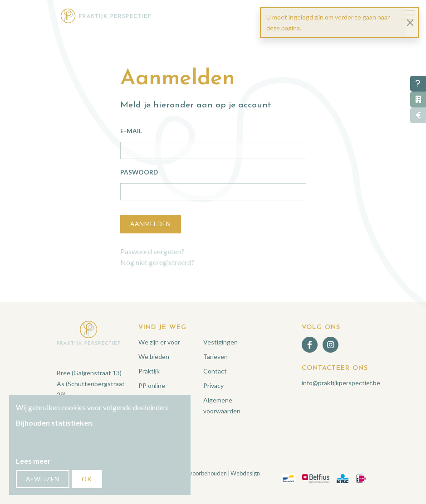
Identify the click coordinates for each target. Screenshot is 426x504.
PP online (152, 385)
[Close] (410, 23)
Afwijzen (43, 479)
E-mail (131, 131)
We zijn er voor (159, 342)
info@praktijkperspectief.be (341, 383)
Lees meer (33, 461)
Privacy (213, 385)
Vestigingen (220, 342)
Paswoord (139, 172)
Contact (215, 371)
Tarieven (215, 356)
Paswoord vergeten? (152, 251)
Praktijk (149, 371)
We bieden (154, 356)
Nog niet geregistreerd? (157, 262)
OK (87, 479)
